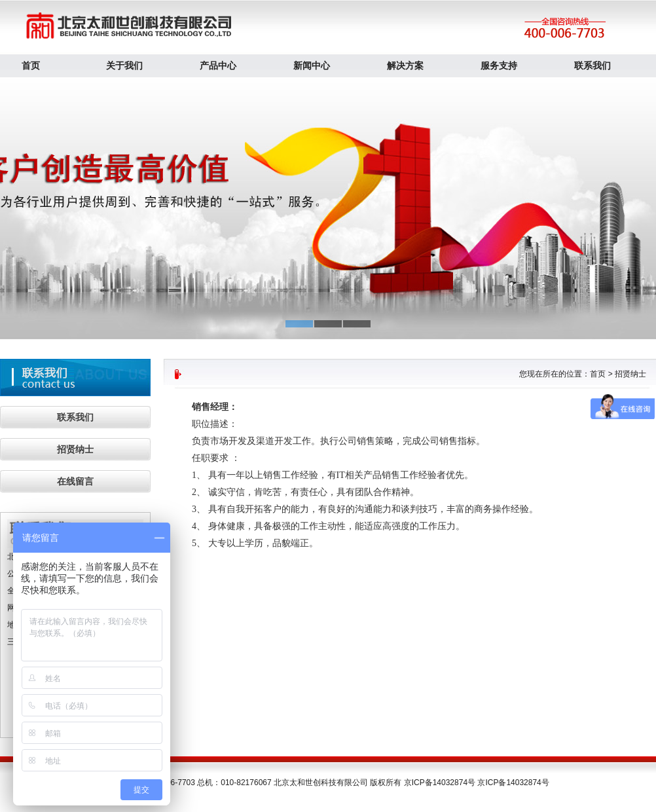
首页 (31, 65)
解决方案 (405, 65)
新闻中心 (312, 65)
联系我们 (592, 65)
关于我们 (124, 65)
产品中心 (218, 65)
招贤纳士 (75, 449)
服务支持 (499, 65)
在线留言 (75, 481)
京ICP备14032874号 (513, 783)
